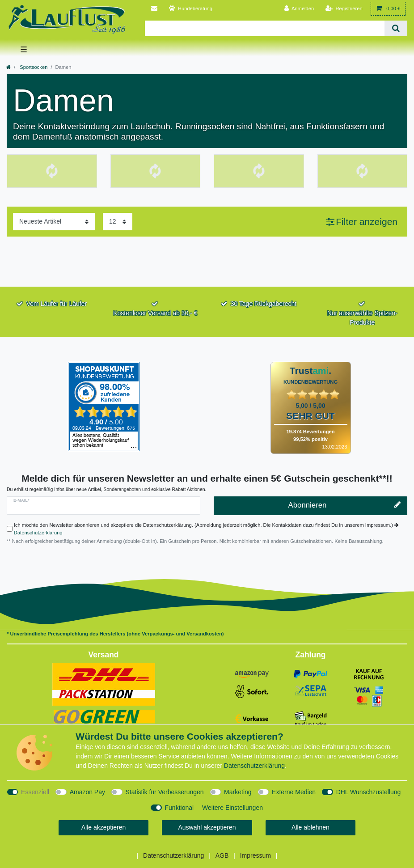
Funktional (180, 808)
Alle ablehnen (310, 827)
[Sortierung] (54, 222)
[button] (362, 222)
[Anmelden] (299, 9)
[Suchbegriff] (265, 28)
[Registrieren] (344, 9)
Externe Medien (294, 792)
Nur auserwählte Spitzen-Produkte (362, 318)
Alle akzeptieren (104, 827)
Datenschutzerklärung (38, 533)
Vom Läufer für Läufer (57, 304)
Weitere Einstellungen (232, 808)
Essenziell (35, 792)
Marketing (238, 792)
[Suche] (396, 28)
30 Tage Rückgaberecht (264, 304)
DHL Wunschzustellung (369, 792)
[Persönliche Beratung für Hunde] (191, 9)
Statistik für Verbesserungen (165, 792)
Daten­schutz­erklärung (254, 766)
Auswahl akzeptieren (207, 827)
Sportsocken (33, 67)
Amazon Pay (87, 792)
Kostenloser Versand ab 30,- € (155, 313)
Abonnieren (344, 505)
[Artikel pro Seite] (118, 222)
